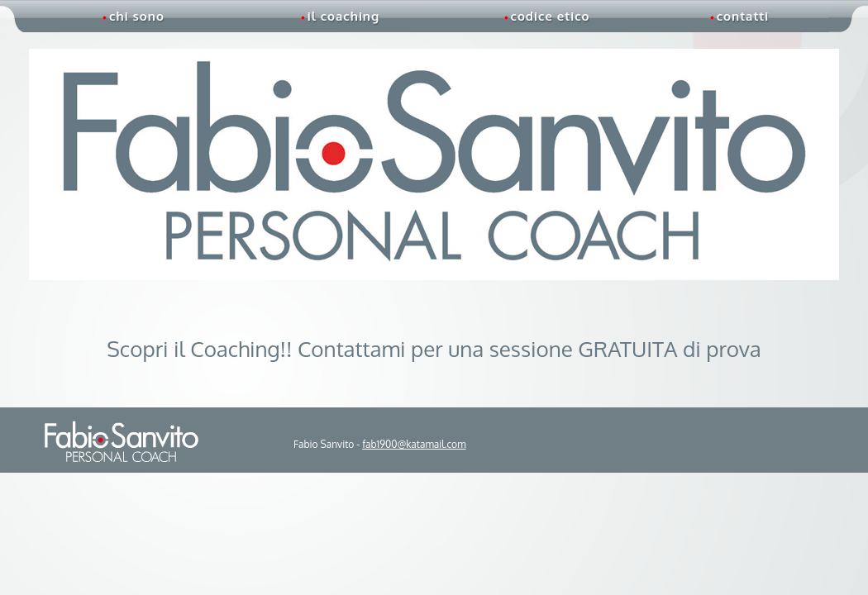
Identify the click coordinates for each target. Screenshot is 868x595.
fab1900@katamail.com (414, 444)
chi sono (133, 16)
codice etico (547, 16)
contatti (739, 16)
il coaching (340, 16)
